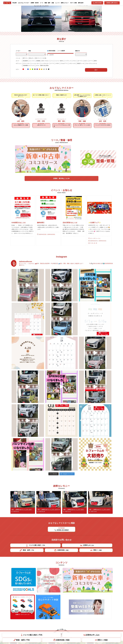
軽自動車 (25, 85)
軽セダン (32, 82)
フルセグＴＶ (66, 88)
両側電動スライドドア (29, 90)
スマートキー (26, 88)
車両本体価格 (53, 75)
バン (53, 85)
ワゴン (77, 85)
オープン (83, 85)
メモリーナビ (75, 88)
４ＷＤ (59, 88)
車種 (30, 75)
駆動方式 (79, 75)
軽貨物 (39, 85)
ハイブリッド (70, 85)
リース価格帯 (63, 75)
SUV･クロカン (46, 85)
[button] (121, 31)
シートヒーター (36, 88)
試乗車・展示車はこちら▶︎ (61, 192)
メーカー (18, 75)
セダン (89, 85)
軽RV (99, 85)
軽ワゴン (25, 82)
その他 (45, 82)
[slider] (48, 77)
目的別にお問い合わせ (112, 3)
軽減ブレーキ (84, 88)
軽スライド (39, 82)
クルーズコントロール (95, 88)
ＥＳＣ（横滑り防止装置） (44, 90)
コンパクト (32, 85)
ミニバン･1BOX (60, 85)
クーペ (94, 85)
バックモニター (46, 88)
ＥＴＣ (54, 88)
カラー (18, 94)
